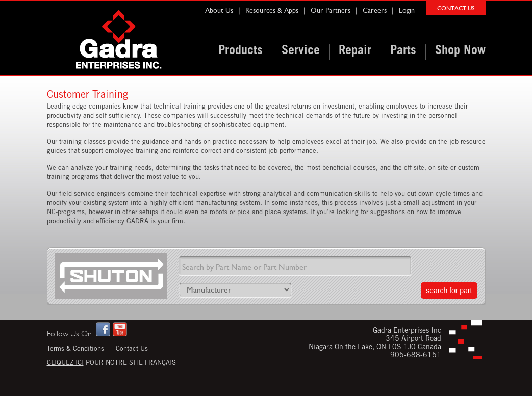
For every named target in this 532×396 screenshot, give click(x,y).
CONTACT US (456, 8)
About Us (219, 10)
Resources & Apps (272, 10)
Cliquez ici (65, 364)
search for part (449, 291)
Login (407, 10)
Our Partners (331, 10)
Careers (375, 10)
